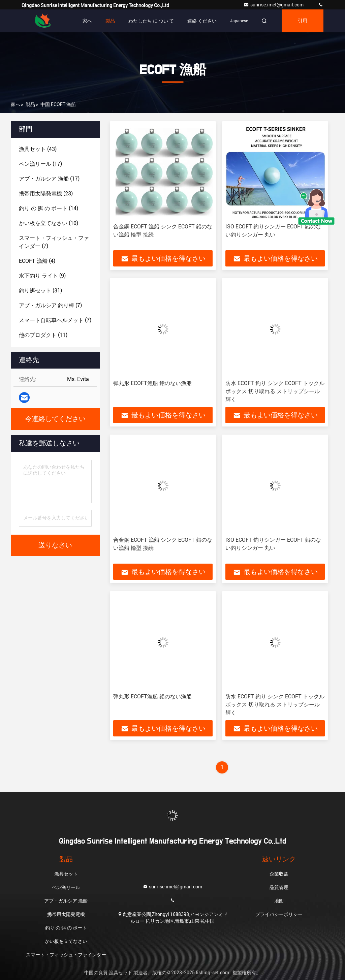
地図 (279, 901)
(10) (49, 223)
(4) (37, 261)
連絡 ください (202, 21)
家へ (87, 21)
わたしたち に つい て (151, 21)
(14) (49, 208)
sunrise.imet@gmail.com (274, 5)
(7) (54, 242)
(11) (43, 335)
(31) (40, 291)
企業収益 (279, 874)
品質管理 (279, 887)
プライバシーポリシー (279, 914)
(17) (40, 164)
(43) (38, 149)
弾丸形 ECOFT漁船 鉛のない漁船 (152, 383)
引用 (303, 21)
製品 (110, 21)
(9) (42, 276)
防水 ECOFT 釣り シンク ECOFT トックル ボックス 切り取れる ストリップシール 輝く (275, 391)
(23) (46, 194)
